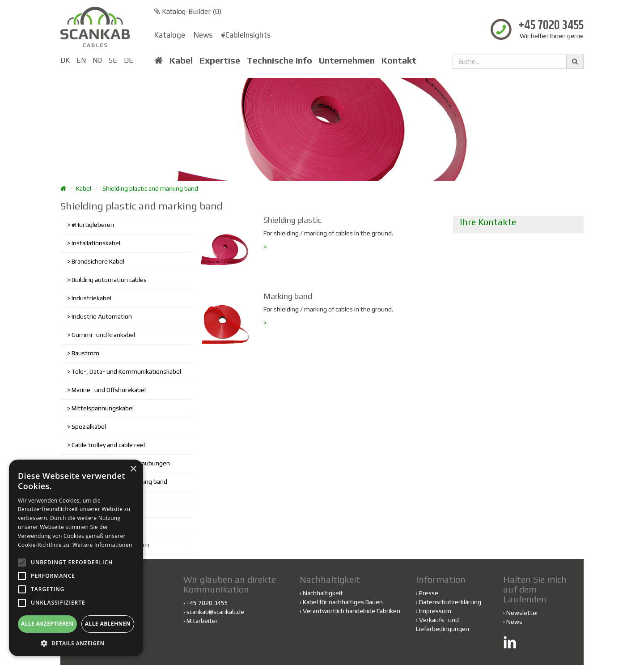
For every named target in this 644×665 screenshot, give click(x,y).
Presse (429, 593)
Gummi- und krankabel (103, 335)
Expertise (220, 60)
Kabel (181, 60)
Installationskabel (96, 243)
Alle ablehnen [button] (108, 624)
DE (129, 60)
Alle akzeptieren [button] (47, 624)
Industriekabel (91, 298)
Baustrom (85, 353)
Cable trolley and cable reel (108, 445)
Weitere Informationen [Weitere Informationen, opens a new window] (102, 545)
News (203, 35)
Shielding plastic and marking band (150, 188)
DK (65, 60)
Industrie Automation (102, 316)
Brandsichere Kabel (98, 261)
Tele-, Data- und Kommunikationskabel (126, 371)
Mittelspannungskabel (103, 408)
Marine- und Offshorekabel (109, 390)
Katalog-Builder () (188, 11)
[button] (76, 643)
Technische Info (280, 60)
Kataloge (170, 35)
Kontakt (399, 60)
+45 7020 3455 (551, 26)
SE (113, 60)
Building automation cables (109, 280)
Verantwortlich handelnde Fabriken (350, 611)
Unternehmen (347, 60)
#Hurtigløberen (93, 225)
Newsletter (522, 613)
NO (97, 60)
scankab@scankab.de (215, 612)
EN (81, 60)
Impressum (435, 611)
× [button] (133, 469)
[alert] (76, 558)
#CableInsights (246, 35)
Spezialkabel (89, 426)
